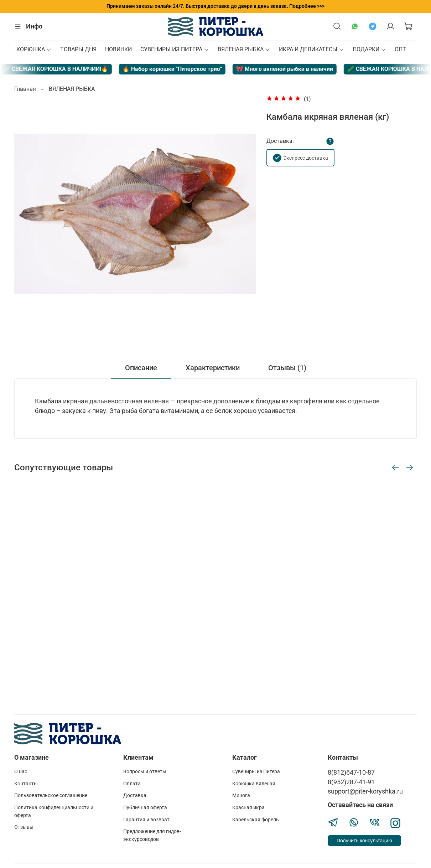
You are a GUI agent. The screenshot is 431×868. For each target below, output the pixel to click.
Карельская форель (256, 820)
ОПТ (400, 49)
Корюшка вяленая (254, 784)
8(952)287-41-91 (351, 782)
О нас (21, 772)
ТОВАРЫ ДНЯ (78, 49)
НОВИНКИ (118, 49)
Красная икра (248, 808)
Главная (25, 89)
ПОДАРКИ (369, 49)
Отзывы (24, 827)
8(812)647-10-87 (351, 773)
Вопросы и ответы (145, 772)
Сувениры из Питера (256, 772)
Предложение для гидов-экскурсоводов (152, 835)
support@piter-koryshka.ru (365, 791)
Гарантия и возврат (146, 820)
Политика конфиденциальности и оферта (54, 812)
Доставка (135, 795)
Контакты (26, 784)
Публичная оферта (145, 808)
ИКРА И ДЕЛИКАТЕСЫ (311, 49)
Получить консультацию (364, 841)
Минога (241, 795)
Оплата (132, 784)
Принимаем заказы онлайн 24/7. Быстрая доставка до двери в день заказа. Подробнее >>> (215, 6)
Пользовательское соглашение (51, 795)
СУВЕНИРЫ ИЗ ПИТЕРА (175, 49)
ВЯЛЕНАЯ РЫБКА (244, 49)
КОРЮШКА (34, 49)
